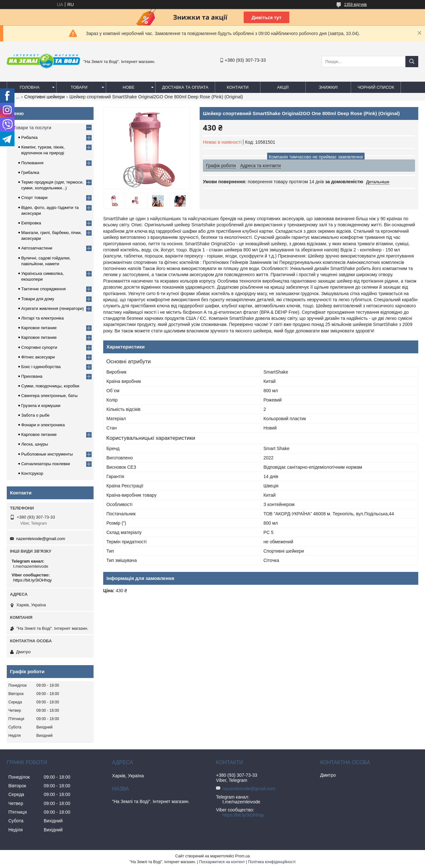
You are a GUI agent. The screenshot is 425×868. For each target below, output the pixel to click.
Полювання (32, 163)
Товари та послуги (32, 128)
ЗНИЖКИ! (328, 87)
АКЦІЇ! (283, 87)
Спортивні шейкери (45, 97)
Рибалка (29, 137)
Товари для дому (38, 299)
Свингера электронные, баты (49, 396)
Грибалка (30, 172)
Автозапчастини (37, 248)
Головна (30, 87)
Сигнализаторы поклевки (46, 464)
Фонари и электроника (43, 425)
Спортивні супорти (39, 347)
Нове (129, 87)
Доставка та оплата (185, 87)
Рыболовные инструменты (47, 454)
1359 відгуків (355, 5)
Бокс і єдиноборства (41, 367)
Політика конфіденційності (272, 862)
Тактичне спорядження (43, 289)
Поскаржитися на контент (222, 862)
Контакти (238, 87)
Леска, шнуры (35, 444)
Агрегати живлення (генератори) (53, 308)
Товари (79, 87)
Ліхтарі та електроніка (42, 318)
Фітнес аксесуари (38, 357)
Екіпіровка (31, 223)
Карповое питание (39, 328)
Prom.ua (243, 856)
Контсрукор (32, 473)
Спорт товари (34, 198)
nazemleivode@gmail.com (41, 539)
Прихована (32, 376)
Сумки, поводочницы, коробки (50, 386)
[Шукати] (412, 62)
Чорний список (376, 87)
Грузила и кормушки (41, 406)
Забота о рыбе (35, 415)
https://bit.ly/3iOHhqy (32, 580)
